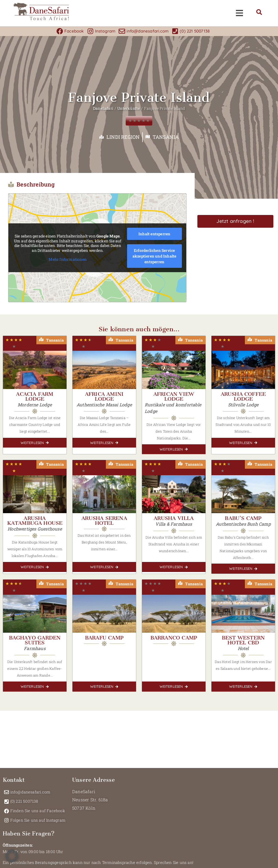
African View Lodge (174, 396)
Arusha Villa (174, 518)
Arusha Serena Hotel (104, 521)
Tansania (166, 137)
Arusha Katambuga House (35, 521)
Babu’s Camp (243, 518)
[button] (12, 856)
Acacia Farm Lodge (35, 396)
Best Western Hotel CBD (243, 640)
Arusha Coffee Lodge (243, 396)
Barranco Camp (174, 638)
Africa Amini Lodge (104, 396)
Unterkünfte (129, 108)
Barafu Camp (104, 638)
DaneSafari (103, 108)
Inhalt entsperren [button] (154, 234)
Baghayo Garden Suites (35, 640)
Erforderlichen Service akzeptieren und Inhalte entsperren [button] (154, 256)
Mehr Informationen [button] (68, 259)
